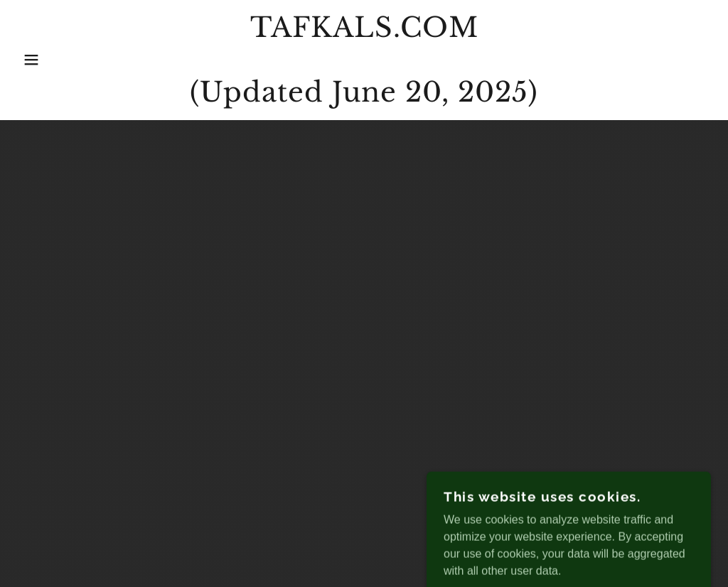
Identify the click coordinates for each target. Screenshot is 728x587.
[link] (364, 98)
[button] (36, 60)
